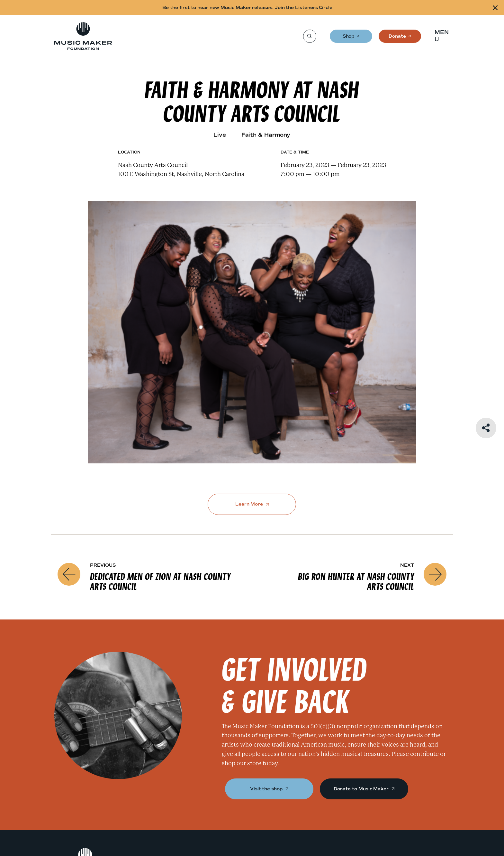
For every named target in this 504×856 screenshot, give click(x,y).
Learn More (252, 504)
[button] (444, 36)
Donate (397, 38)
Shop (349, 38)
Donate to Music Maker (364, 789)
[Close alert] (495, 8)
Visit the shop (269, 789)
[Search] (309, 36)
